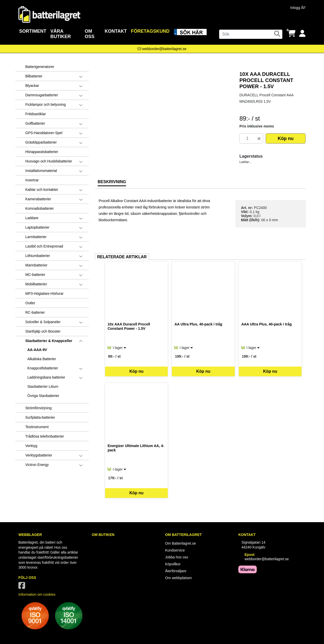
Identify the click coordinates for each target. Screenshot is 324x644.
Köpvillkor (173, 564)
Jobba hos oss (177, 557)
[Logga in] (302, 34)
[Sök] (251, 34)
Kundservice (175, 550)
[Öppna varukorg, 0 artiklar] (292, 34)
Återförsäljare (176, 571)
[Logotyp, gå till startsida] (49, 14)
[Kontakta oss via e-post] (162, 49)
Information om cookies (37, 594)
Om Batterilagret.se (181, 543)
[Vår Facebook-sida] (23, 587)
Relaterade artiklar (122, 257)
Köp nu (286, 138)
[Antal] (247, 138)
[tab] (112, 184)
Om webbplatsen (179, 578)
